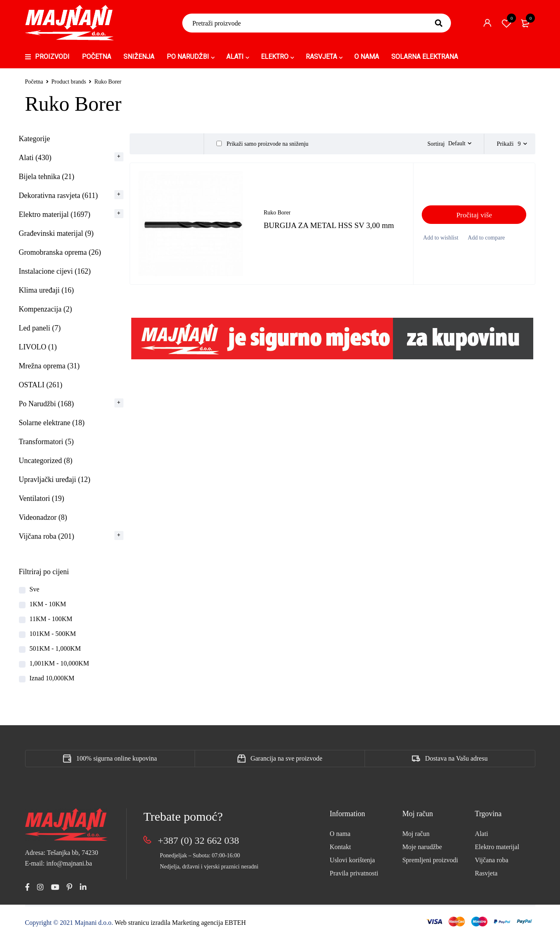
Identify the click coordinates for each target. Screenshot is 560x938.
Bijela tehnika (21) (47, 177)
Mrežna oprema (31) (49, 366)
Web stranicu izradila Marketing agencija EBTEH (180, 923)
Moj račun (416, 834)
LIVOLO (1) (38, 347)
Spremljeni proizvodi (430, 860)
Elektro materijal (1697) (55, 214)
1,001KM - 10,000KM (59, 663)
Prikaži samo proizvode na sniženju (263, 144)
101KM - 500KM (53, 634)
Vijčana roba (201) (47, 536)
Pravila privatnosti (354, 873)
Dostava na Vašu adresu (456, 758)
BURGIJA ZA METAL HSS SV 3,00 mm (332, 229)
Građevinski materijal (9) (56, 233)
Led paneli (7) (40, 328)
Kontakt (340, 847)
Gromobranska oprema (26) (60, 252)
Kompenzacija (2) (45, 309)
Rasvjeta (486, 873)
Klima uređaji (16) (46, 290)
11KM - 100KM (51, 619)
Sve (35, 589)
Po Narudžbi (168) (46, 404)
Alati (481, 834)
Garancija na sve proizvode (287, 758)
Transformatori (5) (46, 442)
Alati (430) (35, 158)
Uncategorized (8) (46, 461)
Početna (34, 82)
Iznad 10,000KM (52, 678)
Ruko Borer (277, 217)
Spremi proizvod (507, 23)
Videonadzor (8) (43, 517)
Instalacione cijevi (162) (55, 271)
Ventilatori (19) (42, 498)
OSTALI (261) (41, 385)
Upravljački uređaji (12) (55, 479)
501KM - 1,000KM (55, 648)
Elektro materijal (497, 847)
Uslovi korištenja (352, 860)
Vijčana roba (491, 860)
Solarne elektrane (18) (52, 423)
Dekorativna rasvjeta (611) (58, 196)
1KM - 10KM (48, 604)
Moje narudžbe (422, 847)
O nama (340, 834)
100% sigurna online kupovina (116, 758)
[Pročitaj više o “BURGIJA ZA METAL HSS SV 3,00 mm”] (474, 219)
